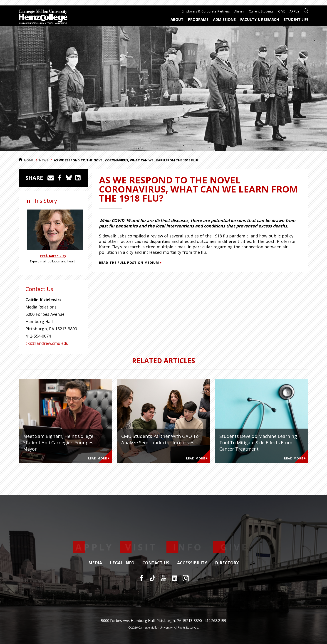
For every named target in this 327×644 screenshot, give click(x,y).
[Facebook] (141, 578)
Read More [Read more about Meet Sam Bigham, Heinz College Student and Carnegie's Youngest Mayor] (99, 458)
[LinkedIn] (175, 578)
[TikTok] (152, 578)
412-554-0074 (38, 336)
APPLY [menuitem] (294, 11)
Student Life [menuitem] (296, 20)
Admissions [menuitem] (224, 20)
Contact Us (156, 563)
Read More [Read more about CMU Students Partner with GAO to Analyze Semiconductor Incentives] (197, 458)
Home (26, 160)
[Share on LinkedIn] (78, 178)
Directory (227, 563)
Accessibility (192, 563)
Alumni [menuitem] (239, 11)
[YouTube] (163, 578)
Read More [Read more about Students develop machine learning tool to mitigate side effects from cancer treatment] (295, 458)
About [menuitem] (177, 20)
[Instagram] (186, 578)
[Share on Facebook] (60, 178)
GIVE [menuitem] (282, 11)
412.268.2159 (215, 621)
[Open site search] (306, 10)
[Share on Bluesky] (69, 178)
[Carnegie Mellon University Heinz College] (43, 17)
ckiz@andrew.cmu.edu (47, 343)
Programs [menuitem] (198, 20)
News (44, 160)
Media (95, 563)
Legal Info (122, 563)
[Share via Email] (51, 178)
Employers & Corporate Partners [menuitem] (206, 11)
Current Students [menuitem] (261, 11)
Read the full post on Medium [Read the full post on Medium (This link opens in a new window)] (130, 263)
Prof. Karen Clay (53, 256)
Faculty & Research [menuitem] (260, 20)
